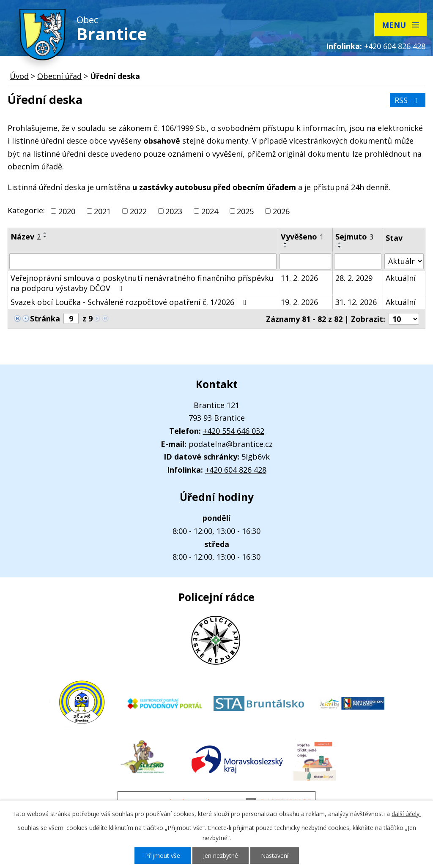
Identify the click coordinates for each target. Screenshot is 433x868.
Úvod (19, 76)
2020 (67, 211)
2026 (281, 211)
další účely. (406, 814)
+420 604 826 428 (395, 46)
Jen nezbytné (221, 856)
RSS (408, 100)
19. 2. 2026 (299, 302)
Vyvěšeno (302, 237)
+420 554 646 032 (234, 431)
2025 (245, 211)
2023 (174, 211)
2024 (210, 211)
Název (26, 237)
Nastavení (275, 856)
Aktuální (401, 278)
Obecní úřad (59, 76)
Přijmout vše (163, 856)
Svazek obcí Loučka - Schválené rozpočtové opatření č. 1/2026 (130, 302)
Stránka (45, 318)
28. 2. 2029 (354, 278)
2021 (102, 211)
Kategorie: (26, 210)
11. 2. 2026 (299, 278)
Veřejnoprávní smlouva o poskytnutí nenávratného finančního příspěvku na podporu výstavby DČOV (142, 283)
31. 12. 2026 (356, 302)
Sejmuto (354, 237)
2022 (138, 211)
